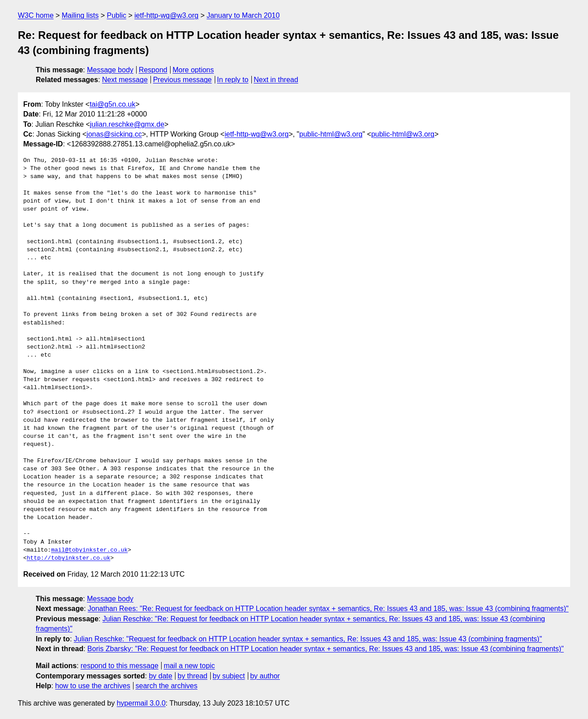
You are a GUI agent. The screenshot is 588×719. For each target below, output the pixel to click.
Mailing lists (80, 15)
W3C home (36, 15)
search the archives (167, 686)
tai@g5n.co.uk (113, 104)
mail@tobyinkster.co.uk (89, 550)
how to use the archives (93, 686)
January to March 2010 (243, 15)
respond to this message (119, 666)
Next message (125, 80)
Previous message (183, 80)
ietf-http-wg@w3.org (166, 15)
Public (117, 15)
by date (160, 676)
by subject (229, 676)
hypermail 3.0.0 (141, 703)
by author (265, 676)
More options (194, 70)
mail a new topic (190, 666)
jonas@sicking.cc (114, 134)
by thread (193, 676)
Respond (153, 70)
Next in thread (276, 80)
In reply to (233, 80)
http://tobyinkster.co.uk (69, 558)
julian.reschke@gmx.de (127, 124)
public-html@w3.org (331, 134)
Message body (110, 70)
